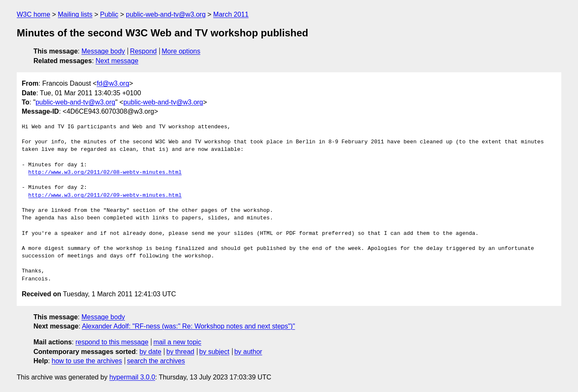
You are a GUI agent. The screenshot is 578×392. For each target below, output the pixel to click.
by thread (180, 352)
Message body (103, 51)
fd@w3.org (113, 83)
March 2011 (231, 14)
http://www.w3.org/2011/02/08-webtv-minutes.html (105, 173)
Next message (117, 61)
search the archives (156, 361)
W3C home (33, 14)
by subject (214, 352)
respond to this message (112, 342)
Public (109, 14)
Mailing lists (75, 14)
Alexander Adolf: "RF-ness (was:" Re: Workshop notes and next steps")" (189, 326)
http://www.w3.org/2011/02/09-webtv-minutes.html (105, 196)
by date (150, 352)
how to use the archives (87, 361)
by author (248, 352)
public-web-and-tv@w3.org (166, 14)
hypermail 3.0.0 (132, 377)
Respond (143, 51)
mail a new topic (178, 342)
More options (181, 51)
